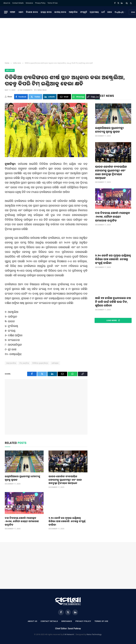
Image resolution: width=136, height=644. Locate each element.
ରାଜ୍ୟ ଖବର (46, 12)
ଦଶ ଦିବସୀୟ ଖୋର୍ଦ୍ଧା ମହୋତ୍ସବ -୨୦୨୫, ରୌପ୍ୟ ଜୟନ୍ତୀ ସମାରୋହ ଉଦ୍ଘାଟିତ (22, 521)
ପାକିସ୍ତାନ (55, 363)
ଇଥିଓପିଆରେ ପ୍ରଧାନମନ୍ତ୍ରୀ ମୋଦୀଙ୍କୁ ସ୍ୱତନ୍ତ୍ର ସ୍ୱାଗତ (22, 478)
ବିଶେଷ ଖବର (32, 12)
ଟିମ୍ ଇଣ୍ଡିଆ (24, 363)
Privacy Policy (40, 3)
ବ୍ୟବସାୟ (94, 12)
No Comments (25, 90)
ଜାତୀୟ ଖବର (60, 12)
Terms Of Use (53, 3)
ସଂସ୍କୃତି (84, 12)
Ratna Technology (94, 634)
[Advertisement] (68, 40)
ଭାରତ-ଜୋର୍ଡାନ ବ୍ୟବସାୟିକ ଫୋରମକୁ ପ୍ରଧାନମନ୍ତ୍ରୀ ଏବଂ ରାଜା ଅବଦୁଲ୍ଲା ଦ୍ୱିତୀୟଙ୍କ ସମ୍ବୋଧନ (65, 480)
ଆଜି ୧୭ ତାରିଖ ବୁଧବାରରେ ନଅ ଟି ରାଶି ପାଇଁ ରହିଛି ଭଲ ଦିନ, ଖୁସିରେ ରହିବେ (113, 302)
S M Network (69, 634)
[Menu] (6, 12)
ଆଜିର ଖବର (10, 70)
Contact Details (18, 3)
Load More (113, 320)
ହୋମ (21, 12)
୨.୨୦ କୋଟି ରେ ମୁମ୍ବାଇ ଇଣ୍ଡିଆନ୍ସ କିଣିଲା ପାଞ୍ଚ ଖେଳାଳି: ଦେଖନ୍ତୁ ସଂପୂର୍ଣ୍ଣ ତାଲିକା (67, 521)
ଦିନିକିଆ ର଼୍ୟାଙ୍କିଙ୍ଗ (40, 363)
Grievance (29, 3)
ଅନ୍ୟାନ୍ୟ (119, 12)
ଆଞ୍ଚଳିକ (73, 12)
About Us (7, 3)
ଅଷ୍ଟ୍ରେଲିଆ (11, 363)
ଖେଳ (110, 12)
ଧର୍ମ (103, 12)
